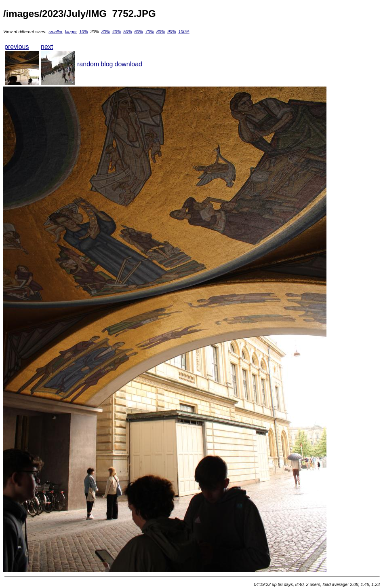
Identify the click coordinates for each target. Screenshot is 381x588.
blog (107, 64)
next (47, 47)
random (88, 64)
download (129, 64)
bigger (71, 32)
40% (117, 32)
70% (150, 32)
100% (184, 32)
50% (127, 32)
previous (17, 47)
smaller (55, 32)
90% (172, 32)
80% (161, 32)
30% (106, 32)
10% (83, 32)
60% (138, 32)
